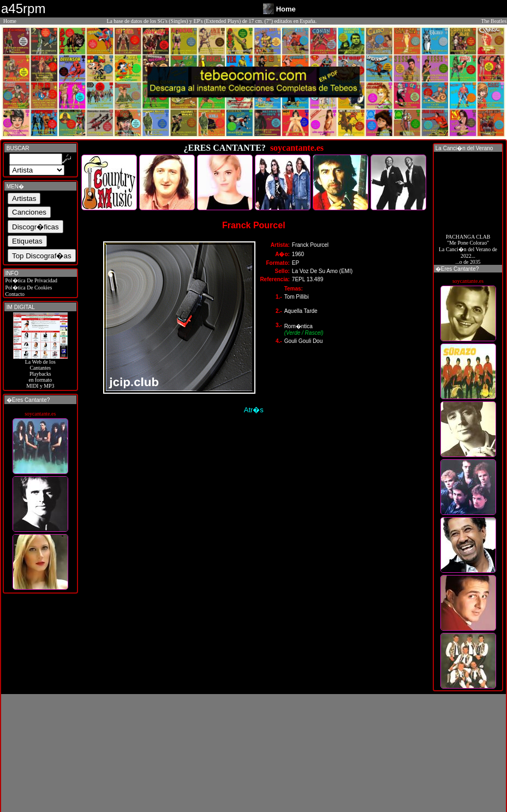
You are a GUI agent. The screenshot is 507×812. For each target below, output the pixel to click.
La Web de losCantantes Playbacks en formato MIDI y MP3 (40, 371)
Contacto (14, 294)
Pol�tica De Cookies (28, 288)
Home (10, 21)
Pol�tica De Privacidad (31, 280)
